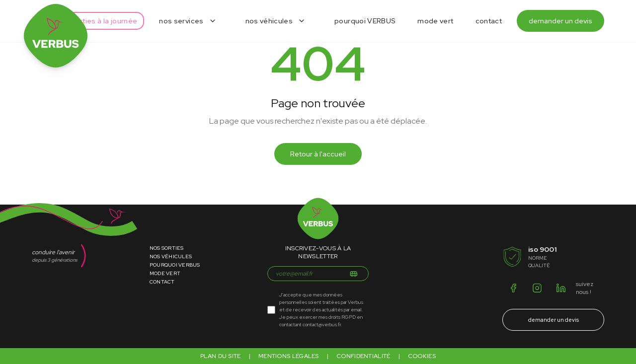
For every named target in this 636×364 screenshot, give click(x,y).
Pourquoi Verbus (175, 265)
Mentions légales (289, 356)
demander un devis (560, 21)
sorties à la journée (104, 21)
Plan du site (221, 356)
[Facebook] (513, 288)
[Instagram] (537, 288)
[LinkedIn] (561, 288)
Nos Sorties (167, 248)
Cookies (422, 356)
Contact (162, 282)
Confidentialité (363, 356)
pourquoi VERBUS (365, 21)
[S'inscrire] (354, 274)
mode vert (435, 21)
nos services (181, 21)
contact (489, 21)
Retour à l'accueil (318, 154)
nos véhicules (269, 21)
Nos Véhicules (171, 256)
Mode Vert (165, 273)
